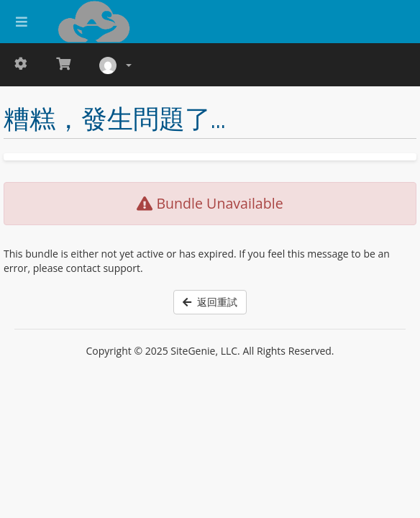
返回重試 (210, 302)
